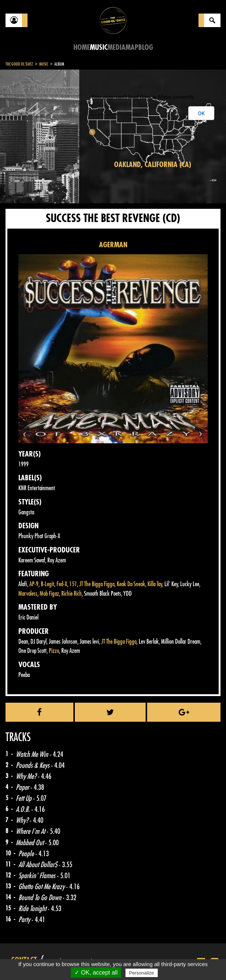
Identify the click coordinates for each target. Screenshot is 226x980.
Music (99, 47)
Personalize (142, 973)
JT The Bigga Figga (97, 584)
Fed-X (62, 584)
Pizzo (54, 651)
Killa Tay (155, 584)
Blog (146, 47)
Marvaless (28, 594)
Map (132, 47)
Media (116, 47)
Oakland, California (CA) (153, 165)
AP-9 (34, 584)
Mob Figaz (49, 594)
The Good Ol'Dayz (19, 64)
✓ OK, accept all (96, 972)
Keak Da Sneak (131, 584)
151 (73, 584)
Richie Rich (72, 594)
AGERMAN (113, 245)
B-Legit (48, 584)
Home (82, 47)
